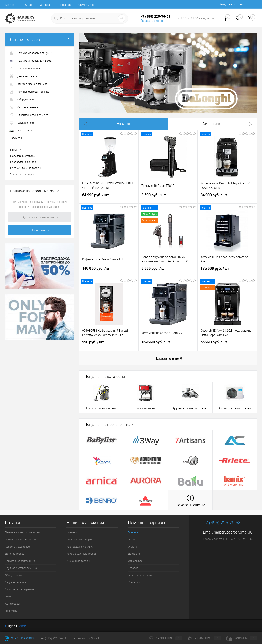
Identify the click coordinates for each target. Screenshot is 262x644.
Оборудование (14, 575)
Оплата (45, 5)
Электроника (13, 597)
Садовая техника (15, 582)
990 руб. (109, 345)
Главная (11, 5)
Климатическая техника (235, 408)
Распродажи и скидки (24, 162)
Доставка (64, 5)
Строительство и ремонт (20, 589)
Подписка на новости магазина (35, 191)
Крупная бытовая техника (190, 408)
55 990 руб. (227, 345)
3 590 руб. (168, 197)
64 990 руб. (109, 197)
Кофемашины (146, 408)
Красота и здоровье (17, 547)
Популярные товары (23, 156)
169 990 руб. (168, 345)
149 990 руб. (109, 271)
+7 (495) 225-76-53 (54, 638)
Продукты (11, 611)
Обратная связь (20, 638)
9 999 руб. (168, 271)
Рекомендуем (203, 124)
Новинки (16, 150)
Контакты (134, 582)
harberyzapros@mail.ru (233, 532)
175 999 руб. (227, 271)
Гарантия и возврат (140, 575)
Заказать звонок (152, 21)
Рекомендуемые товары (26, 168)
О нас (29, 5)
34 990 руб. (227, 197)
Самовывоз (86, 5)
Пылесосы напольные (102, 408)
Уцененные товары (22, 174)
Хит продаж (132, 124)
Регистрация (237, 4)
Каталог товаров (40, 40)
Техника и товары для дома (22, 539)
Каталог (133, 568)
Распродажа (168, 124)
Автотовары (13, 604)
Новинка (97, 124)
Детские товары (15, 554)
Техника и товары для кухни (22, 532)
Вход (222, 4)
